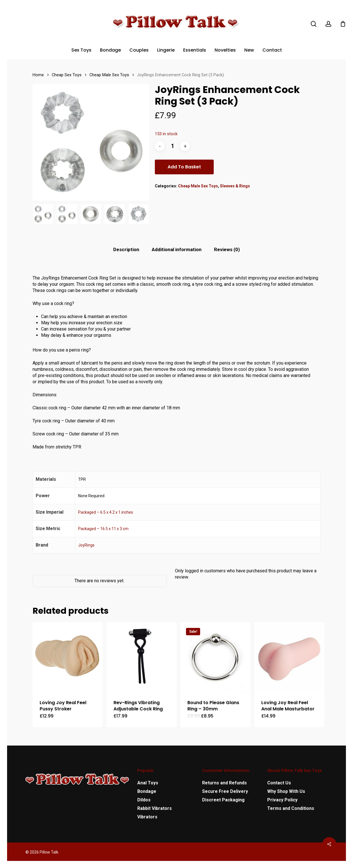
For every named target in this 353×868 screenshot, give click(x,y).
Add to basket (184, 167)
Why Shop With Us (286, 791)
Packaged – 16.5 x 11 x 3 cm (103, 529)
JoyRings (86, 545)
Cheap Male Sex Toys (109, 75)
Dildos (144, 800)
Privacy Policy (282, 800)
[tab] (126, 250)
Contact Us (279, 783)
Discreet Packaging (223, 800)
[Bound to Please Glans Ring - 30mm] (215, 657)
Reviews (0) (227, 249)
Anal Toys (148, 783)
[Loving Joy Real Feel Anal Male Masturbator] (289, 657)
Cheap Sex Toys (67, 75)
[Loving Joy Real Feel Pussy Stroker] (68, 657)
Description (126, 249)
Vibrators (147, 817)
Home (38, 75)
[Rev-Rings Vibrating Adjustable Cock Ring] (142, 657)
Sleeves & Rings (235, 186)
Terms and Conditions (291, 808)
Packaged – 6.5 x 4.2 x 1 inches (106, 512)
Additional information (177, 249)
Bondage (147, 791)
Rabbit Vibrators (155, 808)
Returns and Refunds (224, 783)
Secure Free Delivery (225, 791)
